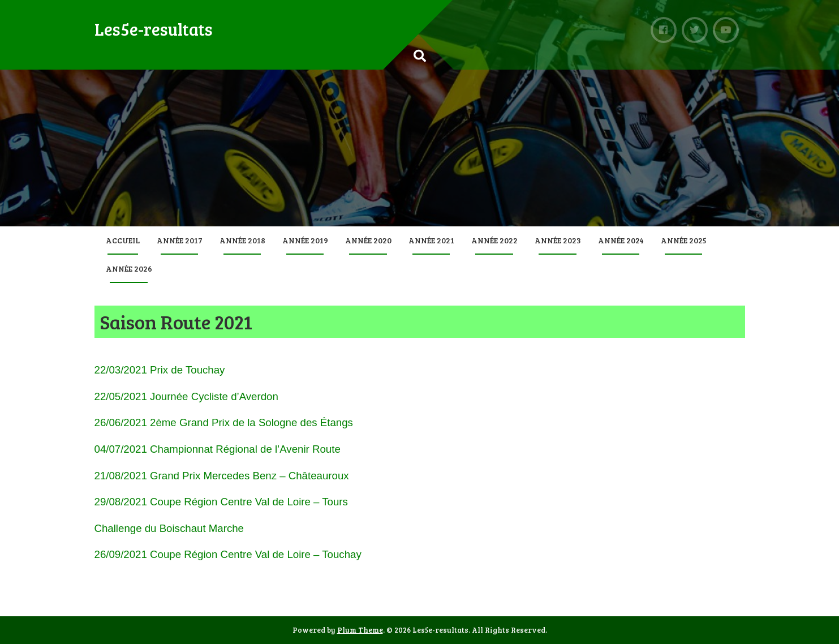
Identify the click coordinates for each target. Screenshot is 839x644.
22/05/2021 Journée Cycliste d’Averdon (186, 396)
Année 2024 (621, 240)
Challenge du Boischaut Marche (169, 528)
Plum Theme (360, 630)
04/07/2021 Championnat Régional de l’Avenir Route (218, 449)
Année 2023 (558, 240)
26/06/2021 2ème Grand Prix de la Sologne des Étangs (224, 422)
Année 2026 (129, 269)
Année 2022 (494, 240)
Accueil (123, 240)
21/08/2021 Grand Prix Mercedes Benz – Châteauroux (222, 476)
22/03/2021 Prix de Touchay (160, 370)
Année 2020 (368, 240)
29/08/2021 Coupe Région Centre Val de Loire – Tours (221, 502)
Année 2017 (180, 240)
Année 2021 (431, 240)
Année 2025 (684, 240)
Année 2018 (242, 240)
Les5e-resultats (154, 29)
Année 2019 (305, 240)
